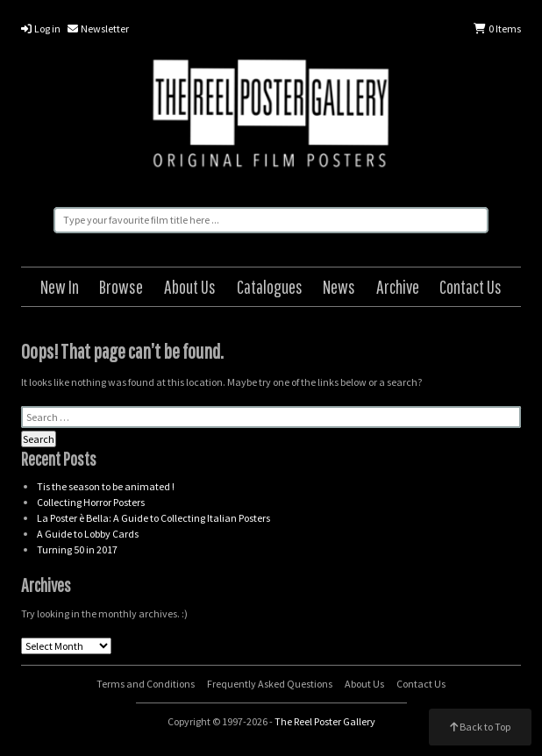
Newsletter (98, 29)
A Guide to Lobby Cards (88, 534)
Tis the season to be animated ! (106, 486)
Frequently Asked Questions (270, 684)
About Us (190, 286)
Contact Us (471, 286)
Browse (121, 286)
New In (60, 286)
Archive (398, 286)
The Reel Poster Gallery (271, 116)
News (339, 286)
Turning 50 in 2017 (77, 549)
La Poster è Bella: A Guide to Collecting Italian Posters (153, 518)
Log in (41, 29)
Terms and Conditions (146, 684)
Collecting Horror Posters (91, 502)
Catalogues (270, 286)
